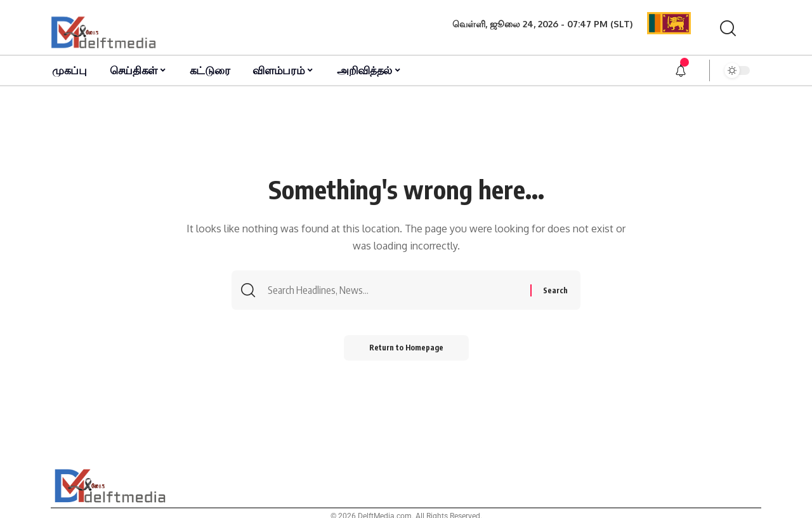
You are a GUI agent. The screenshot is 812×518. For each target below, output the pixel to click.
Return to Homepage (406, 348)
